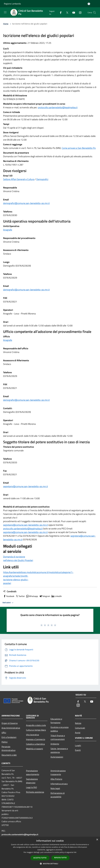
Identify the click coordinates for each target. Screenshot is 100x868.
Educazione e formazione (56, 721)
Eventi (78, 750)
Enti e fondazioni (9, 737)
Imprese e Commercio (36, 739)
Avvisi (78, 733)
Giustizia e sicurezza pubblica (60, 729)
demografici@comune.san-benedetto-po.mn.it (26, 203)
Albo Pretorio (56, 779)
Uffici (4, 733)
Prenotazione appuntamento (33, 772)
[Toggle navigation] (5, 12)
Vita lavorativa (32, 735)
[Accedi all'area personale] (89, 4)
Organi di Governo (10, 723)
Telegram (45, 596)
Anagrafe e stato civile (36, 725)
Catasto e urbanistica (35, 744)
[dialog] (50, 852)
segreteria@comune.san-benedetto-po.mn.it (25, 532)
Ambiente (55, 744)
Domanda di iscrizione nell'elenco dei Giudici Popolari (18, 558)
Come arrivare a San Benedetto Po (79, 148)
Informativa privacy (59, 784)
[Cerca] (95, 12)
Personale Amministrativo (8, 748)
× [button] (97, 840)
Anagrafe (8, 230)
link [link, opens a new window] (75, 852)
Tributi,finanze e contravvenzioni (58, 737)
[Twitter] (66, 12)
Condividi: (10, 591)
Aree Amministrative (11, 728)
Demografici (42, 179)
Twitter (20, 596)
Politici (5, 742)
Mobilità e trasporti (35, 749)
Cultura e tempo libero (36, 730)
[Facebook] (60, 12)
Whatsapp (32, 596)
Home (6, 24)
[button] (50, 864)
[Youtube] (73, 12)
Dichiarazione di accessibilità (58, 795)
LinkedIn (57, 596)
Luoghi (78, 745)
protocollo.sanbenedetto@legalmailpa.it (58, 107)
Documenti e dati (9, 755)
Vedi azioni (8, 603)
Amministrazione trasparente (58, 772)
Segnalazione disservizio (32, 781)
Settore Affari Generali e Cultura (19, 179)
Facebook (9, 596)
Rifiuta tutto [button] (60, 858)
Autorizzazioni (57, 757)
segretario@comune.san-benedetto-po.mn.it (25, 486)
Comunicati (80, 728)
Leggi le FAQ (32, 787)
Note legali (55, 788)
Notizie (78, 723)
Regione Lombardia (12, 4)
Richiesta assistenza (35, 792)
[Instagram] (79, 12)
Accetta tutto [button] (40, 858)
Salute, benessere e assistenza (59, 750)
